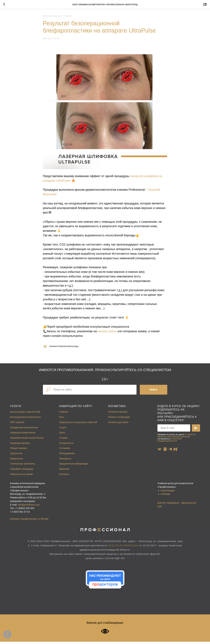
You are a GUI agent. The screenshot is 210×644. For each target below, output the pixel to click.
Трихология (16, 456)
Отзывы (63, 440)
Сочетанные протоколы (23, 466)
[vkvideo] (165, 451)
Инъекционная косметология (25, 419)
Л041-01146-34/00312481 (123, 548)
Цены (62, 435)
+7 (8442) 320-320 (25, 510)
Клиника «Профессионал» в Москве (29, 521)
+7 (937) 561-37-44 (20, 514)
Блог (62, 419)
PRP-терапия (17, 425)
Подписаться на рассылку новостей (78, 425)
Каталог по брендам (119, 419)
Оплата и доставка (118, 425)
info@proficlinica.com (29, 507)
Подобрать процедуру (22, 471)
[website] (176, 451)
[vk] (160, 451)
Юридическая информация (74, 466)
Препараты (65, 461)
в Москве (166, 496)
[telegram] (170, 451)
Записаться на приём (21, 476)
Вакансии (64, 471)
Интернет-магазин (118, 414)
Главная (64, 414)
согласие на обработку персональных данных (177, 438)
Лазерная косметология (23, 435)
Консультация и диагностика (25, 414)
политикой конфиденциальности (170, 442)
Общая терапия (18, 450)
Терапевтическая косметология (27, 440)
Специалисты (67, 445)
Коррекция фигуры (20, 445)
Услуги (16, 408)
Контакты (64, 476)
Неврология (16, 461)
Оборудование (67, 456)
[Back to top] (7, 634)
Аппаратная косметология (24, 430)
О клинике (65, 450)
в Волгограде (168, 493)
